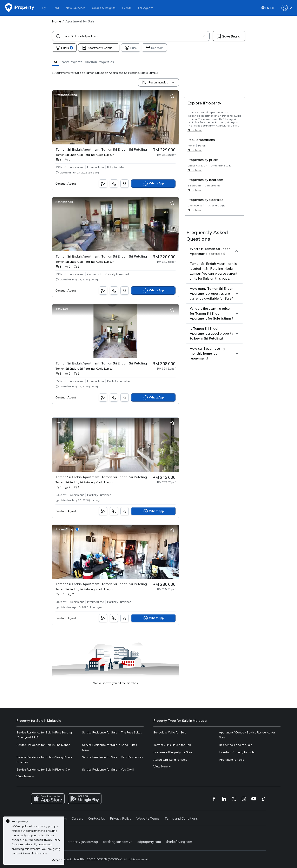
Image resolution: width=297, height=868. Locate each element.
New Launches (76, 8)
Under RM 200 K (197, 166)
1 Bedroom (194, 186)
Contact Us (97, 818)
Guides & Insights (104, 8)
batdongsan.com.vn (118, 842)
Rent (56, 8)
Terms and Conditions (181, 818)
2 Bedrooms (213, 186)
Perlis (191, 146)
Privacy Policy (121, 818)
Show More (195, 130)
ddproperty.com (149, 842)
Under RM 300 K (221, 166)
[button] (56, 62)
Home (57, 21)
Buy (43, 8)
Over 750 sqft (216, 206)
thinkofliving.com (179, 842)
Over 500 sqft (196, 206)
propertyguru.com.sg (83, 842)
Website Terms (148, 818)
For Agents (146, 8)
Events (127, 8)
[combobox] (131, 36)
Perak (202, 146)
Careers (77, 818)
